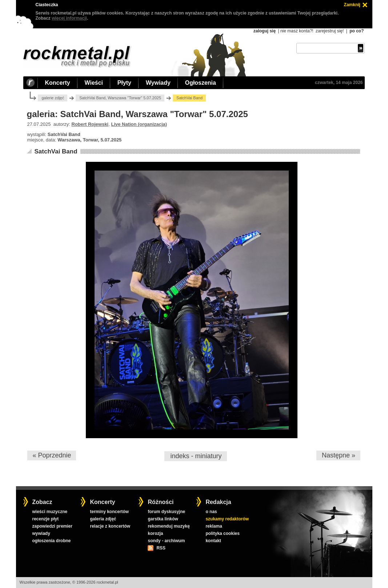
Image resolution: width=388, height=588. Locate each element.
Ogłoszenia (201, 83)
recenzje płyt (45, 519)
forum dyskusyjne (166, 512)
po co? (357, 31)
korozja (155, 533)
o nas (211, 512)
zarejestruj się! (330, 31)
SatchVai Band (56, 151)
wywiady (41, 533)
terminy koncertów (109, 512)
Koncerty (58, 83)
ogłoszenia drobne (51, 541)
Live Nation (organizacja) (139, 124)
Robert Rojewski (90, 124)
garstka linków (163, 519)
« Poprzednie (52, 455)
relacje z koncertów (110, 526)
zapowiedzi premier (52, 526)
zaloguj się (265, 31)
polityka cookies (222, 533)
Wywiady (158, 83)
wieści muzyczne (50, 512)
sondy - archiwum (166, 541)
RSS (161, 548)
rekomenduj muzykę (169, 526)
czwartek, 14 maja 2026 (339, 83)
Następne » (339, 455)
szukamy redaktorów (227, 519)
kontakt (213, 541)
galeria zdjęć (103, 519)
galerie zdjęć (53, 98)
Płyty (124, 83)
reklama (214, 526)
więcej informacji (69, 18)
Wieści (94, 83)
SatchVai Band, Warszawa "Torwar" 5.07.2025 (120, 98)
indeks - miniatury (196, 456)
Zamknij (352, 5)
